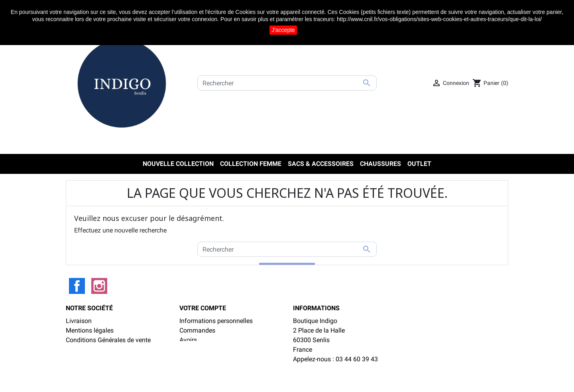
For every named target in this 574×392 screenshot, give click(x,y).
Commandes (197, 330)
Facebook (77, 286)
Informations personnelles (216, 321)
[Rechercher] (287, 83)
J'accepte (283, 30)
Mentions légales (90, 330)
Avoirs (188, 340)
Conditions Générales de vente (108, 340)
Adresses (192, 350)
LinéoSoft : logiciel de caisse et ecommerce (287, 381)
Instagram (99, 286)
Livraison (79, 321)
